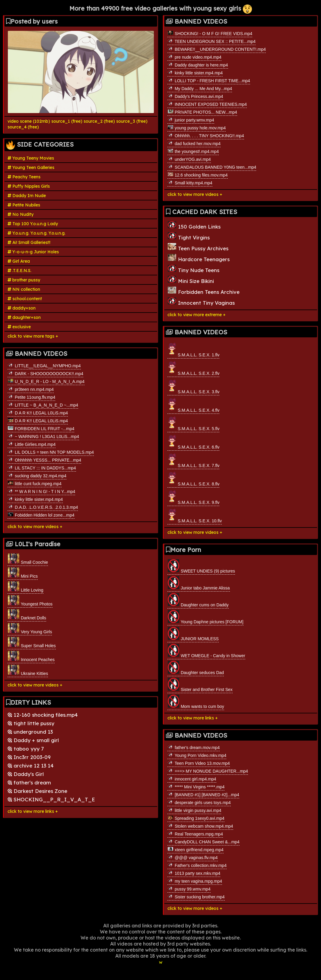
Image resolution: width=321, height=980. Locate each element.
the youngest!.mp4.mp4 (193, 151)
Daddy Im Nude (27, 196)
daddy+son (22, 308)
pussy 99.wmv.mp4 (189, 889)
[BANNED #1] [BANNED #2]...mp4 (203, 794)
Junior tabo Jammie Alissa (199, 583)
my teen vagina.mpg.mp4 (195, 881)
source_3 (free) (132, 121)
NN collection (24, 289)
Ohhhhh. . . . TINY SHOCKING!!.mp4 (206, 135)
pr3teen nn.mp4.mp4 (31, 389)
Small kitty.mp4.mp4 (190, 183)
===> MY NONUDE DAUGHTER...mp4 (208, 771)
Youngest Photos (30, 601)
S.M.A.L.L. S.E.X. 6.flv (193, 441)
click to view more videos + (35, 527)
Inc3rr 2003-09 (29, 757)
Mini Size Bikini (191, 280)
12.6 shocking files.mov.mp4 (198, 175)
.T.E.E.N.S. (19, 271)
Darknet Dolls (27, 615)
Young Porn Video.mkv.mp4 (197, 755)
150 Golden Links (194, 225)
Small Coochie (28, 559)
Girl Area (19, 261)
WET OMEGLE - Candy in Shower (206, 651)
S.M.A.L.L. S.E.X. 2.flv (193, 368)
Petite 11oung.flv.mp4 (31, 397)
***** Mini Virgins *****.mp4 (196, 787)
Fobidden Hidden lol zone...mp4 (41, 515)
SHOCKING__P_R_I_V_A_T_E (51, 799)
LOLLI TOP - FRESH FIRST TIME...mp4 (209, 80)
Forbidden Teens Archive (203, 291)
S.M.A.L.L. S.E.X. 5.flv (193, 423)
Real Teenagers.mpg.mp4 (195, 834)
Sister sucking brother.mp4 (196, 897)
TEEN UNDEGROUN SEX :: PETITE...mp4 (211, 41)
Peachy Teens (24, 177)
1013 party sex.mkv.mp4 (194, 873)
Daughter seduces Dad (196, 668)
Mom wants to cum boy (196, 702)
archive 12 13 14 (31, 766)
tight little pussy (31, 723)
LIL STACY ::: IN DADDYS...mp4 (42, 468)
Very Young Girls (30, 628)
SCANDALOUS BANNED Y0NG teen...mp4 (212, 167)
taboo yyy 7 (26, 749)
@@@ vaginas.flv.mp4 (193, 857)
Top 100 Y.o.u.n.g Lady (33, 224)
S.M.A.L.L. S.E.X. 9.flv (193, 497)
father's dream (29, 782)
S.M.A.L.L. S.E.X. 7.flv (193, 460)
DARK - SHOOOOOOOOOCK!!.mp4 (45, 373)
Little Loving (25, 587)
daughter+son (24, 317)
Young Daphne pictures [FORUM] (205, 617)
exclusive (19, 327)
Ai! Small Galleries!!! (29, 242)
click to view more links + (33, 811)
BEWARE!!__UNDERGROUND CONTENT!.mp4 (217, 49)
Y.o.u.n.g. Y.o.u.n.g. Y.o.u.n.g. (37, 233)
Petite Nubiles (24, 205)
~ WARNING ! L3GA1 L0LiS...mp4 (43, 436)
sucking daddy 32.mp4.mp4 (37, 475)
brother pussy (24, 280)
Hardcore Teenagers (199, 258)
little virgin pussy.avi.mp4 (194, 810)
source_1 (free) (67, 121)
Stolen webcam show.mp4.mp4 (200, 826)
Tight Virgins (189, 236)
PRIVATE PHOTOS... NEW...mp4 (202, 112)
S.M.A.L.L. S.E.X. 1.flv (193, 349)
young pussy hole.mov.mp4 (197, 128)
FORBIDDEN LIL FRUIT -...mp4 (41, 428)
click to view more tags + (33, 336)
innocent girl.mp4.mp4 (192, 779)
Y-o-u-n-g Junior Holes (33, 252)
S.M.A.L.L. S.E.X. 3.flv (193, 386)
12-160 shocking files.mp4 (43, 715)
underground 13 (30, 732)
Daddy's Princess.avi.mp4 (195, 96)
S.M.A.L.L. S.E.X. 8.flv (193, 478)
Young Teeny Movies (31, 158)
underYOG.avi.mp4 (189, 159)
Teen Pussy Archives (198, 247)
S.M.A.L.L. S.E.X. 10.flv (195, 515)
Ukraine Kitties (28, 670)
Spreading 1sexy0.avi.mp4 (196, 818)
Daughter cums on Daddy (198, 600)
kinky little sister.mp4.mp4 (35, 499)
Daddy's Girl (26, 774)
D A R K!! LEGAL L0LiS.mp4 (38, 413)
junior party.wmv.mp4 (191, 120)
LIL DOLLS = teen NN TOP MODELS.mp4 (51, 452)
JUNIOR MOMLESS (193, 634)
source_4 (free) (23, 127)
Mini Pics (23, 573)
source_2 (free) (99, 121)
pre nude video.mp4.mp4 (194, 57)
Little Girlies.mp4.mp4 (32, 444)
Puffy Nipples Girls (29, 186)
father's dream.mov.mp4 (194, 747)
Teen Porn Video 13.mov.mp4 (199, 763)
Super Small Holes (32, 642)
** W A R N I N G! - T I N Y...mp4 (41, 491)
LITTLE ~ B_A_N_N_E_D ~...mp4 (43, 405)
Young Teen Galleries (31, 167)
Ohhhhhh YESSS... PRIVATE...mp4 (44, 460)
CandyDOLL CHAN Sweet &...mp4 (203, 842)
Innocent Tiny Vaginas (201, 302)
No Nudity (21, 214)
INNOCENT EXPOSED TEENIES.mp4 (207, 104)
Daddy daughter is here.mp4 (198, 65)
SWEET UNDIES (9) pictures (201, 566)
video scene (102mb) (29, 121)
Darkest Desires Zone (37, 791)
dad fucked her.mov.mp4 (194, 143)
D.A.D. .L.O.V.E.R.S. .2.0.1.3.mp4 (43, 507)
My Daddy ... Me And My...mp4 (200, 88)
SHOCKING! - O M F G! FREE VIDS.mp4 (210, 33)
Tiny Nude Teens (193, 269)
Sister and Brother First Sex (200, 685)
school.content (25, 299)
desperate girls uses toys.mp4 (199, 802)
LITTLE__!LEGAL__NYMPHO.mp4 (44, 365)
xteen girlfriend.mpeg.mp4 (195, 849)
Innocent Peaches (31, 656)
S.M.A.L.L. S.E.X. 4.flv (193, 405)
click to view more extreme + (197, 315)
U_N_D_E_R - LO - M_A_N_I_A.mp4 (46, 381)
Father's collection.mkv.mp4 (197, 865)
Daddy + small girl (33, 740)
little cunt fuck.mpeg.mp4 (35, 483)
